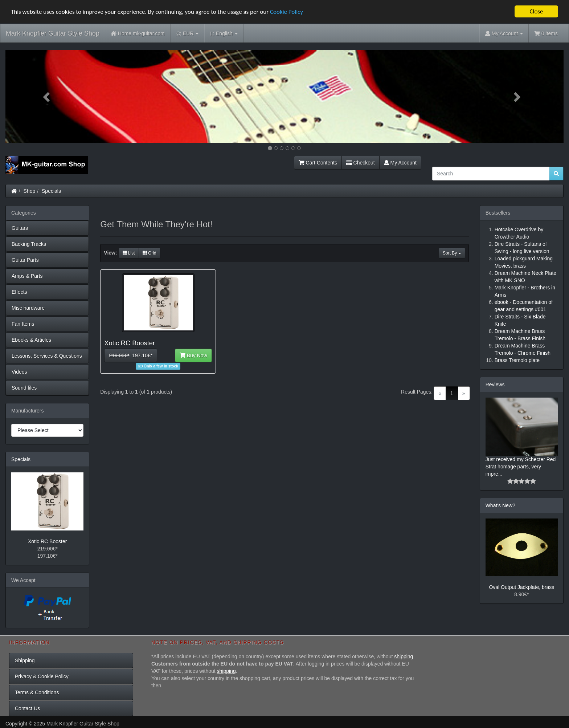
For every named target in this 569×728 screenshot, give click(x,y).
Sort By (452, 253)
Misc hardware (28, 308)
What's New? (500, 505)
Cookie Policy (286, 12)
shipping (404, 656)
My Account (400, 163)
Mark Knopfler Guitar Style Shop (53, 33)
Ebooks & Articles (31, 340)
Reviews (495, 385)
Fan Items (23, 324)
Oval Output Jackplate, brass (521, 587)
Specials (51, 191)
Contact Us (27, 708)
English (224, 34)
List (129, 253)
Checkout (361, 163)
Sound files (24, 388)
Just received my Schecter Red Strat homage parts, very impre (521, 467)
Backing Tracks (29, 244)
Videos (19, 372)
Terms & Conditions (37, 692)
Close (536, 11)
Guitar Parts (25, 260)
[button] (47, 97)
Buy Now (193, 355)
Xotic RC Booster (47, 541)
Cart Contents (318, 163)
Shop (30, 191)
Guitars (20, 228)
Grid (150, 253)
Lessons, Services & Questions (47, 356)
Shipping (25, 660)
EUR (187, 34)
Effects (19, 292)
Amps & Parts (27, 276)
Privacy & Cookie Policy (42, 676)
